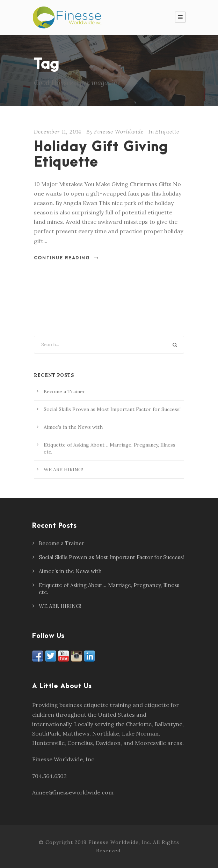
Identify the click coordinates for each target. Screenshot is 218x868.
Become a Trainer (64, 391)
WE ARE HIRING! (63, 470)
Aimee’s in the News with (73, 427)
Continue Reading (66, 258)
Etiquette (167, 132)
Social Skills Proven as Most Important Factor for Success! (112, 409)
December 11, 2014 (58, 132)
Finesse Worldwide (119, 132)
